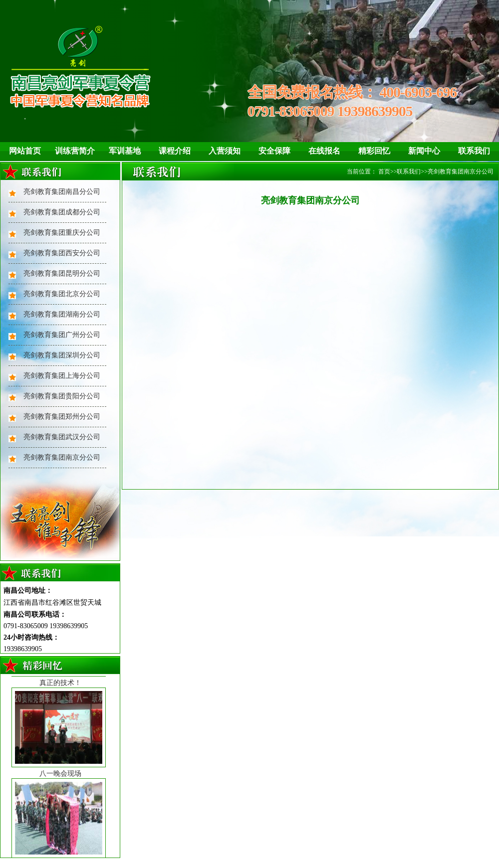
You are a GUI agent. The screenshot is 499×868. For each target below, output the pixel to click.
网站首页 (25, 151)
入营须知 (225, 151)
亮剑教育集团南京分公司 (62, 457)
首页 (384, 172)
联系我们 (474, 151)
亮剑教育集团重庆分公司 (62, 233)
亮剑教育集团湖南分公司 (62, 314)
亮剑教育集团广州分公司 (62, 335)
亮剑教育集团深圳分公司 (62, 355)
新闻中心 (424, 151)
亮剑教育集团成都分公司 (62, 212)
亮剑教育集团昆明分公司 (62, 273)
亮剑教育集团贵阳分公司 (62, 396)
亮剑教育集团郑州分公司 (62, 417)
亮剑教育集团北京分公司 (62, 294)
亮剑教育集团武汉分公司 (62, 437)
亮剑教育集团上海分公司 (62, 376)
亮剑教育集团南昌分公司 (62, 192)
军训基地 (125, 151)
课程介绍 (175, 151)
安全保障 (274, 151)
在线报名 (324, 151)
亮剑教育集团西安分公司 (62, 253)
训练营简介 (75, 151)
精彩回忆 (374, 151)
